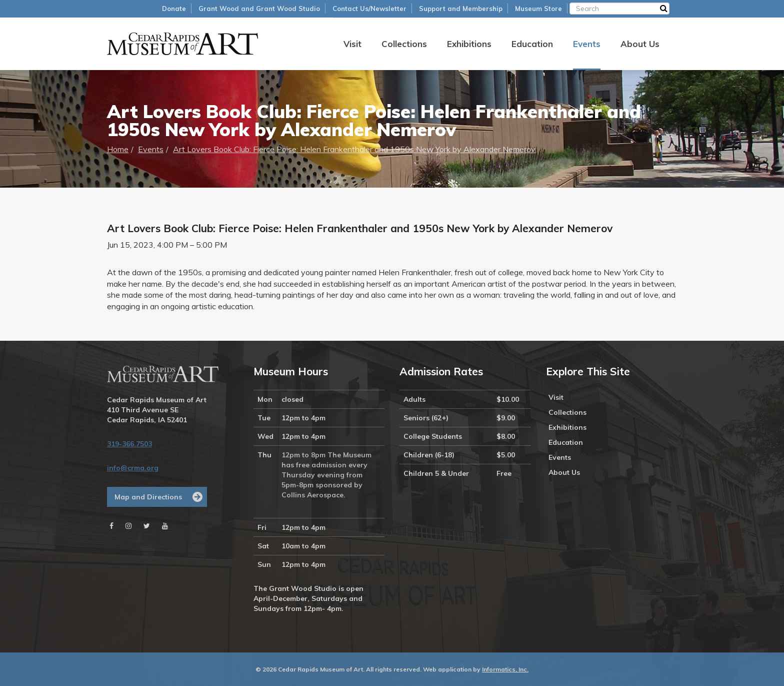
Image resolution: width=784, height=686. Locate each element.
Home (118, 149)
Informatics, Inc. (505, 669)
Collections (404, 44)
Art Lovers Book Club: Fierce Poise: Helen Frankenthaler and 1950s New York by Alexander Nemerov (354, 149)
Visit (352, 44)
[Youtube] (165, 526)
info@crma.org (133, 468)
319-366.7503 (129, 444)
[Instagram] (128, 526)
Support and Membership (461, 9)
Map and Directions (148, 497)
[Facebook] (111, 526)
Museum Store (538, 9)
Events (587, 44)
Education (532, 44)
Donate (174, 9)
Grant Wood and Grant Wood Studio (259, 9)
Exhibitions (469, 44)
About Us (640, 44)
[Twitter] (147, 526)
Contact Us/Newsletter (369, 9)
